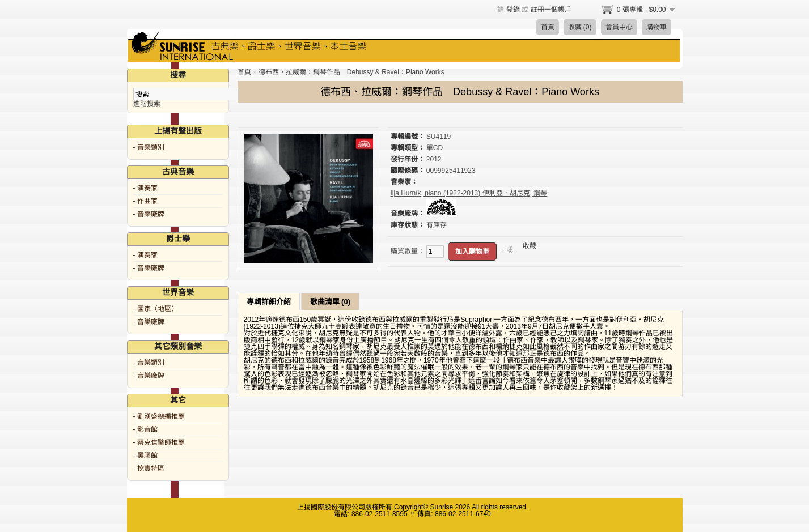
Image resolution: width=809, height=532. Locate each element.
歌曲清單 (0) (331, 302)
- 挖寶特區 (149, 469)
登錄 (513, 10)
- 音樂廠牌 (149, 214)
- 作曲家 (145, 201)
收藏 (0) (580, 27)
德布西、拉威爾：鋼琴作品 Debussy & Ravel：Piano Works (351, 72)
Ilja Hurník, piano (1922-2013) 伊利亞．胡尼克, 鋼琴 (469, 193)
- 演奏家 (145, 188)
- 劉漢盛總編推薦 (159, 416)
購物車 (656, 27)
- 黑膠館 (145, 456)
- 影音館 (145, 429)
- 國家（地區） (156, 309)
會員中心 (619, 27)
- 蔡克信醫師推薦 (159, 442)
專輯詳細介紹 (269, 302)
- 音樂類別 (149, 147)
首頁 (548, 27)
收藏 (530, 246)
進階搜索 (147, 104)
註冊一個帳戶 (551, 10)
